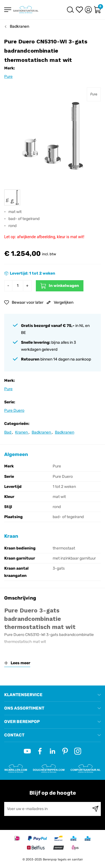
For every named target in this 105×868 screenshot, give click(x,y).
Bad (8, 432)
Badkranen (19, 26)
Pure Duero (14, 410)
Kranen (22, 432)
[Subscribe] (95, 809)
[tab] (53, 695)
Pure (8, 77)
